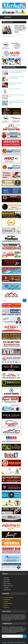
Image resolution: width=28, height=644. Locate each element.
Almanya (13, 36)
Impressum (6, 608)
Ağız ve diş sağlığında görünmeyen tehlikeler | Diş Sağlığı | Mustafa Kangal (17, 103)
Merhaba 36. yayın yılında (15, 89)
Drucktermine (7, 600)
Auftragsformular (8, 604)
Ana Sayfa (6, 578)
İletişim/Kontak (7, 590)
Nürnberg (18, 36)
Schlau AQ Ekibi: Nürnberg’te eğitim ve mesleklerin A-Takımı (20, 30)
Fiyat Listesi (7, 582)
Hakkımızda (7, 580)
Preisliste (6, 602)
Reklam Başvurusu (8, 586)
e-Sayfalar (6, 588)
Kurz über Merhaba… (9, 598)
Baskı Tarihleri (7, 584)
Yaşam (22, 36)
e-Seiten (6, 606)
